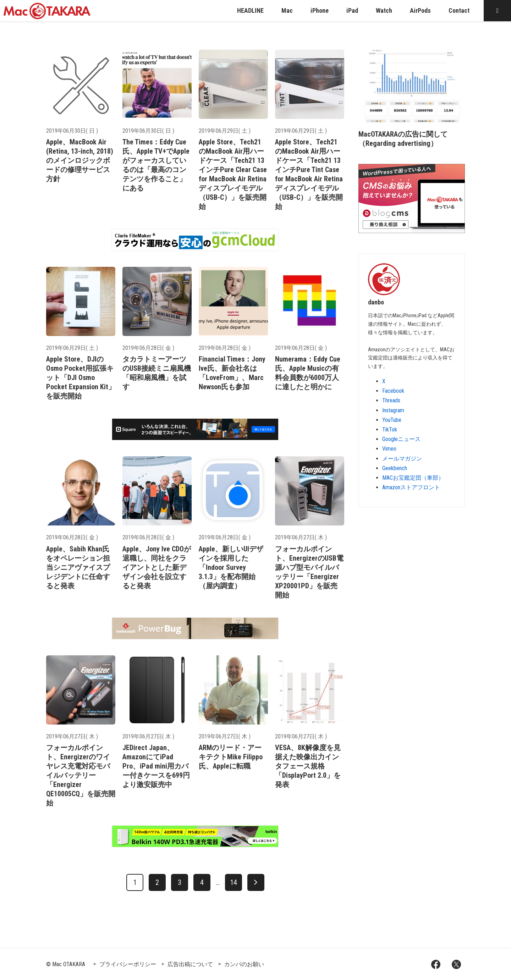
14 (233, 882)
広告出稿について (190, 964)
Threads (391, 400)
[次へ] (256, 882)
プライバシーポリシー (128, 964)
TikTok (390, 430)
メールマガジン (402, 459)
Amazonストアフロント (411, 487)
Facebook (393, 391)
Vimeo (389, 449)
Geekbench (395, 468)
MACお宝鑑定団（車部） (413, 478)
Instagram (393, 410)
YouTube (392, 420)
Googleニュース (401, 439)
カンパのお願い (244, 964)
